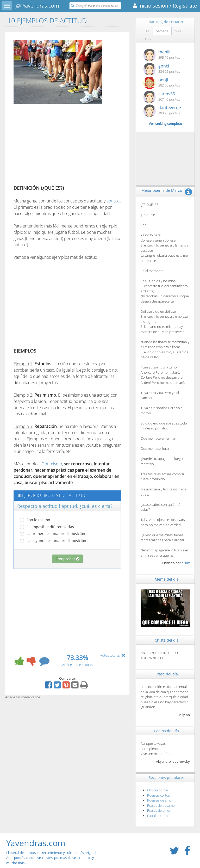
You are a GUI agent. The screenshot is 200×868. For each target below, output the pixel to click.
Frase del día (167, 674)
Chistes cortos (158, 790)
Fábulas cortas (158, 816)
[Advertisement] (57, 145)
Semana (162, 31)
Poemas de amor (160, 800)
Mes (178, 31)
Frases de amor (159, 810)
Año (148, 39)
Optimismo (52, 464)
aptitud (113, 201)
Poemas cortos (158, 795)
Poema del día (167, 731)
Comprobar (67, 559)
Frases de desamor (162, 805)
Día (147, 31)
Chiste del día (167, 640)
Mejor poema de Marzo (162, 190)
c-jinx (186, 563)
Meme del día (167, 579)
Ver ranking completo (165, 124)
